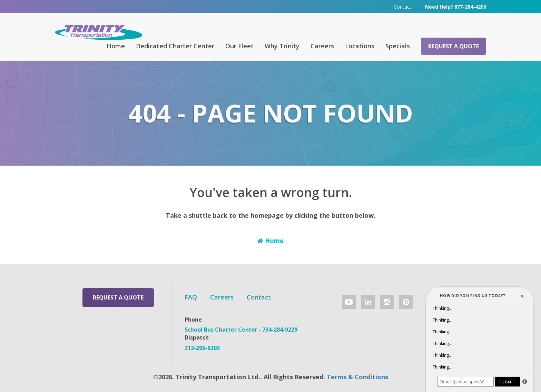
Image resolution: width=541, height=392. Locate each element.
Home (116, 46)
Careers (322, 46)
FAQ (191, 297)
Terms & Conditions (357, 377)
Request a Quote (454, 46)
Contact (402, 7)
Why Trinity (282, 46)
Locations (360, 46)
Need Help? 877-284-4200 (456, 7)
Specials (398, 46)
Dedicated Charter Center (175, 46)
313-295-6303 (202, 348)
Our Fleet (239, 46)
